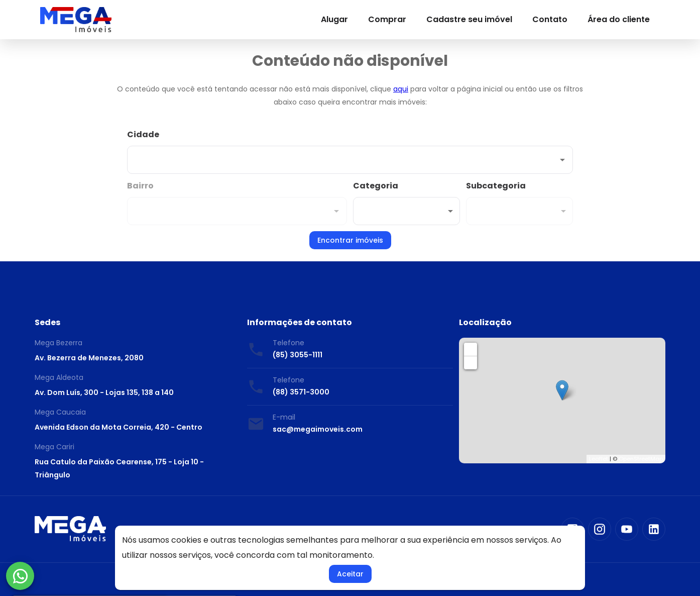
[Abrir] (562, 160)
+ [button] (471, 349)
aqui (401, 89)
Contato (550, 19)
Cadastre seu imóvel (469, 19)
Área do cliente (619, 19)
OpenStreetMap (641, 459)
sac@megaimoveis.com (318, 429)
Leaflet (599, 459)
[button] (406, 211)
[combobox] (350, 151)
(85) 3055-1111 (298, 355)
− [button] (471, 363)
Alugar (334, 19)
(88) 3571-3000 (301, 392)
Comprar (387, 19)
